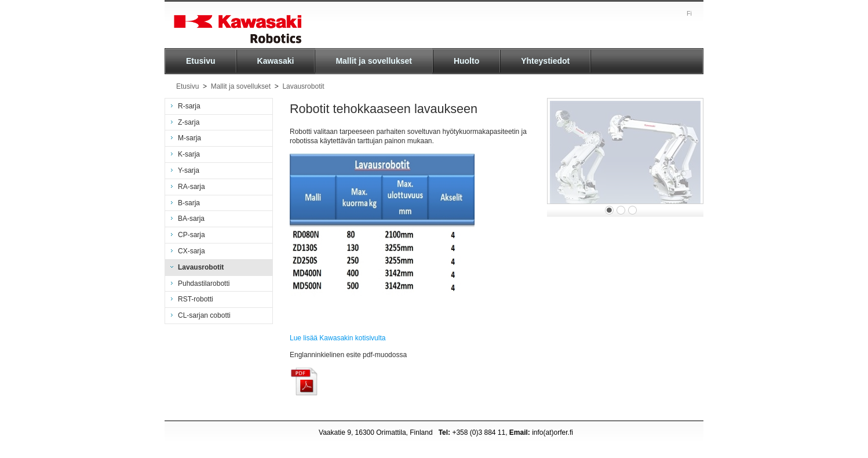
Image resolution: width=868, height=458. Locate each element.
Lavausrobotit (303, 86)
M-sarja (189, 138)
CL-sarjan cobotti (204, 315)
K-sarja (189, 154)
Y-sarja (189, 170)
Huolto (466, 61)
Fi (689, 13)
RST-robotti (196, 299)
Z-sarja (189, 122)
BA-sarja (191, 219)
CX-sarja (192, 251)
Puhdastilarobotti (204, 283)
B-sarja (189, 203)
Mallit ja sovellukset (374, 61)
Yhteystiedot (545, 61)
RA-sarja (192, 187)
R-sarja (189, 106)
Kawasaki (276, 61)
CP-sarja (192, 235)
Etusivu (201, 61)
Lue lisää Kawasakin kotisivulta (338, 338)
